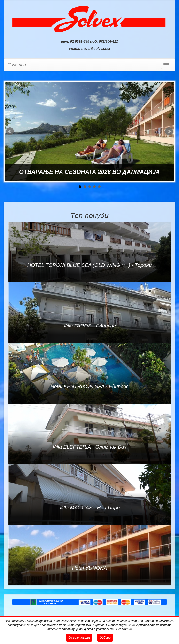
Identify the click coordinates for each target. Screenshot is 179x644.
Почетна (17, 65)
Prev (10, 131)
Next (169, 131)
